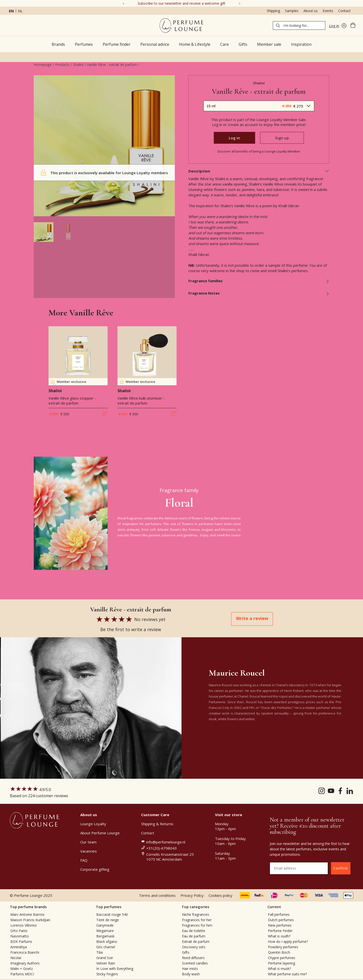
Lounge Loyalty (93, 824)
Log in (234, 138)
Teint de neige (108, 920)
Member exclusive (68, 382)
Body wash (191, 974)
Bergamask (105, 936)
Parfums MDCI (22, 974)
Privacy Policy (192, 895)
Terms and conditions (157, 895)
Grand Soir (105, 958)
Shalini (78, 65)
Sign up (282, 138)
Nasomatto (20, 936)
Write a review (252, 618)
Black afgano (107, 941)
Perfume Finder (280, 931)
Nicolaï (16, 958)
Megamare (105, 931)
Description (259, 171)
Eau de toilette (194, 931)
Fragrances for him (197, 925)
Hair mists (190, 969)
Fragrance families (259, 281)
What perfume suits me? (287, 974)
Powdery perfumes (283, 947)
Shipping (273, 11)
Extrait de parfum (196, 941)
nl (20, 11)
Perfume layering (281, 963)
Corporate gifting (95, 869)
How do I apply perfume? (288, 941)
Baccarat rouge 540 (112, 914)
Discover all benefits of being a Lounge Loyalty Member (259, 151)
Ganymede (105, 925)
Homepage (43, 65)
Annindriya (19, 947)
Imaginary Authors (25, 963)
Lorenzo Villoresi (24, 925)
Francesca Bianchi (25, 952)
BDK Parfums (21, 941)
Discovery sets (194, 947)
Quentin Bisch (279, 952)
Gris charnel (106, 947)
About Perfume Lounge (100, 833)
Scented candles (195, 963)
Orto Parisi (19, 931)
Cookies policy (221, 895)
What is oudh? (279, 936)
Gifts (186, 952)
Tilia (99, 952)
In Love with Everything (115, 969)
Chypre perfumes (282, 958)
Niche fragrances (196, 914)
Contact (344, 11)
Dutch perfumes (281, 920)
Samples (292, 11)
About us (311, 11)
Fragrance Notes (259, 293)
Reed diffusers (193, 958)
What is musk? (279, 969)
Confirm (341, 868)
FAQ (84, 860)
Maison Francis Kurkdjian (30, 920)
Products (62, 65)
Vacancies (89, 851)
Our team (88, 842)
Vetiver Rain (106, 963)
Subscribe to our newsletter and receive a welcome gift (181, 3)
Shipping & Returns (157, 824)
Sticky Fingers (107, 974)
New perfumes (280, 925)
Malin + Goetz (22, 969)
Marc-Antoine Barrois (27, 914)
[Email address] (299, 868)
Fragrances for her (197, 920)
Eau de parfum (194, 936)
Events (328, 11)
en (11, 11)
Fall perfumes (279, 914)
